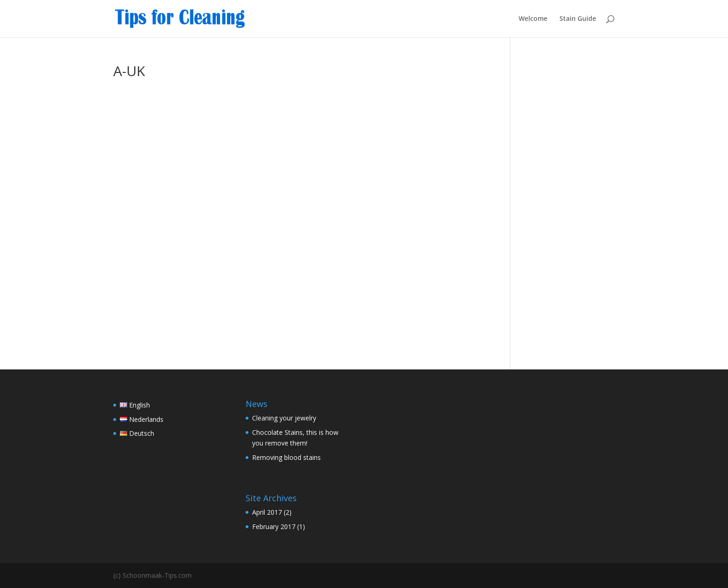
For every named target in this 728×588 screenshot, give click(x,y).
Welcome (533, 19)
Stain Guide (578, 19)
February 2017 (274, 527)
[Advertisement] (569, 203)
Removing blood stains (286, 457)
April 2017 (267, 512)
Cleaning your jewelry (284, 418)
